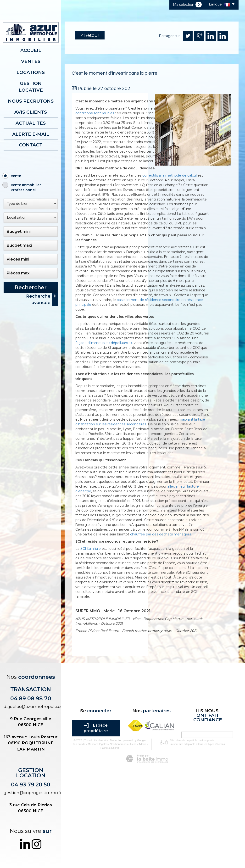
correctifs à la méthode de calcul (170, 175)
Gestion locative (31, 86)
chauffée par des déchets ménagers (161, 534)
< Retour (90, 35)
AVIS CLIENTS (31, 112)
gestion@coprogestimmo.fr (33, 793)
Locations (31, 72)
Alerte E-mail (31, 133)
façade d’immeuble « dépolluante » (104, 343)
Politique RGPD (108, 827)
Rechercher (31, 287)
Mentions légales (96, 823)
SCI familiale (91, 549)
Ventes (31, 61)
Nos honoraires (117, 823)
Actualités (31, 122)
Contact (31, 144)
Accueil (31, 50)
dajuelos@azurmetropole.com (36, 707)
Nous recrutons (31, 101)
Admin (141, 823)
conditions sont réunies (95, 113)
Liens (131, 823)
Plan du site (77, 823)
